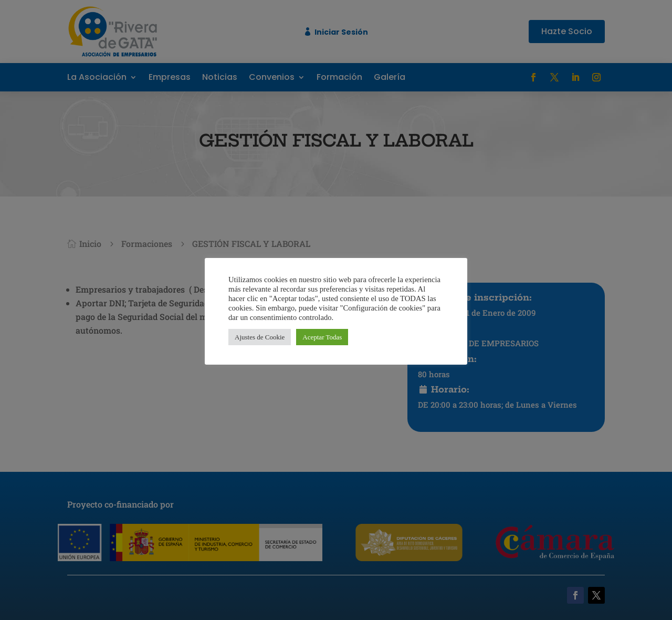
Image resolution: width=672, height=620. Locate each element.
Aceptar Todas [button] (322, 337)
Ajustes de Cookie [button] (260, 337)
